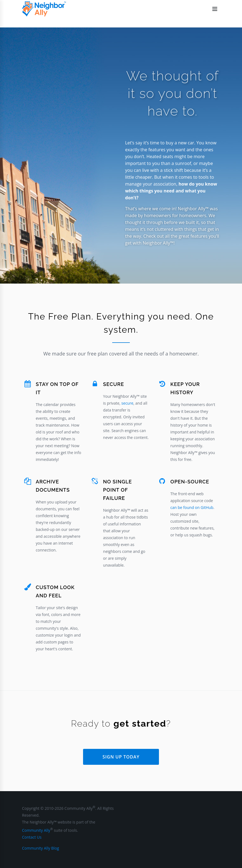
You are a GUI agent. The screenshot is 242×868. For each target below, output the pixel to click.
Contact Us (32, 837)
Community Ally (36, 830)
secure (127, 403)
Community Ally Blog (41, 848)
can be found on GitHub (192, 507)
